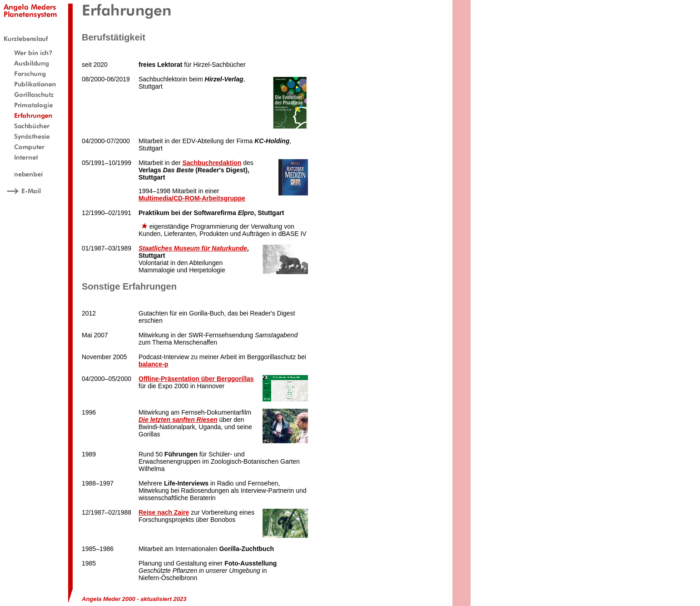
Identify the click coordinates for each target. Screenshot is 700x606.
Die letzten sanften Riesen (178, 420)
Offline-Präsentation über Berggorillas (196, 379)
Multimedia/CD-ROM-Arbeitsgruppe (192, 198)
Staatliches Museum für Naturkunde (193, 248)
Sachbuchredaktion (212, 163)
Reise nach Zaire (164, 512)
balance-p (153, 364)
